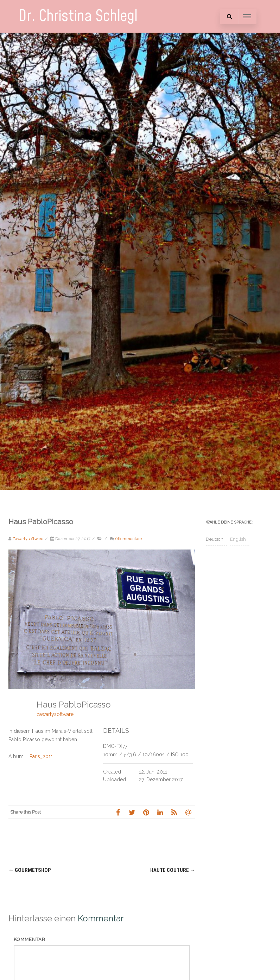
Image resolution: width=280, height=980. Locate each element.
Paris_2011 (41, 756)
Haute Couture (173, 870)
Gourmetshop (30, 870)
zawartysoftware (55, 714)
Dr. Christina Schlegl (78, 16)
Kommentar (30, 939)
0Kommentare (128, 539)
